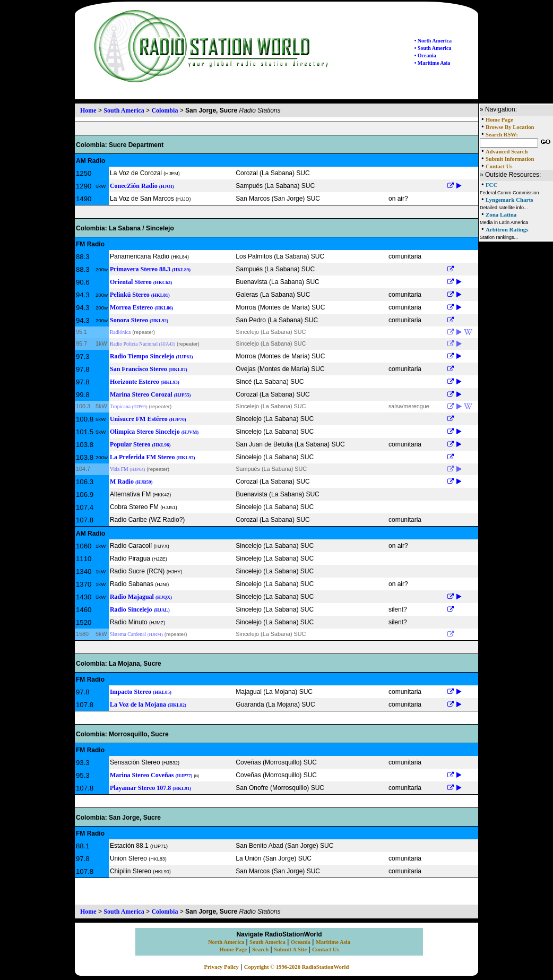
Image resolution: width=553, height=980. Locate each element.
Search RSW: (502, 135)
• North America (433, 41)
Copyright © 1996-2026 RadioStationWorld (297, 967)
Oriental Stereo (141, 282)
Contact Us (499, 166)
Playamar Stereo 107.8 (150, 788)
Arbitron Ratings (507, 229)
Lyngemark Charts (509, 200)
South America (124, 110)
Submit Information (510, 159)
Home (88, 110)
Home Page (499, 120)
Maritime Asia (333, 942)
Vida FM (127, 469)
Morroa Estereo (141, 307)
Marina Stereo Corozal (150, 394)
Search (260, 949)
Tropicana (129, 406)
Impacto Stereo (141, 692)
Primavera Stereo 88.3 (150, 269)
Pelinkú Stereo (140, 295)
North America (226, 942)
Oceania (301, 942)
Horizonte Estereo (145, 382)
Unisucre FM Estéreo (148, 419)
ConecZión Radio (142, 186)
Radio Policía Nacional (142, 344)
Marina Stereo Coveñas (151, 775)
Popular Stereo (140, 444)
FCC (492, 185)
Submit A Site (290, 949)
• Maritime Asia (432, 63)
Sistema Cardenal (136, 634)
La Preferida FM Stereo (153, 457)
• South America (433, 48)
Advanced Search (507, 152)
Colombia (165, 110)
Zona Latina (501, 214)
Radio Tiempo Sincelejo (152, 356)
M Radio (131, 482)
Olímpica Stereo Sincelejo (154, 432)
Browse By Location (510, 127)
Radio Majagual (141, 597)
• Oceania (425, 55)
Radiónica (120, 332)
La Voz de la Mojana (148, 704)
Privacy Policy (222, 967)
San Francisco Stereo (149, 369)
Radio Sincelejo (140, 609)
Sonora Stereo (139, 320)
